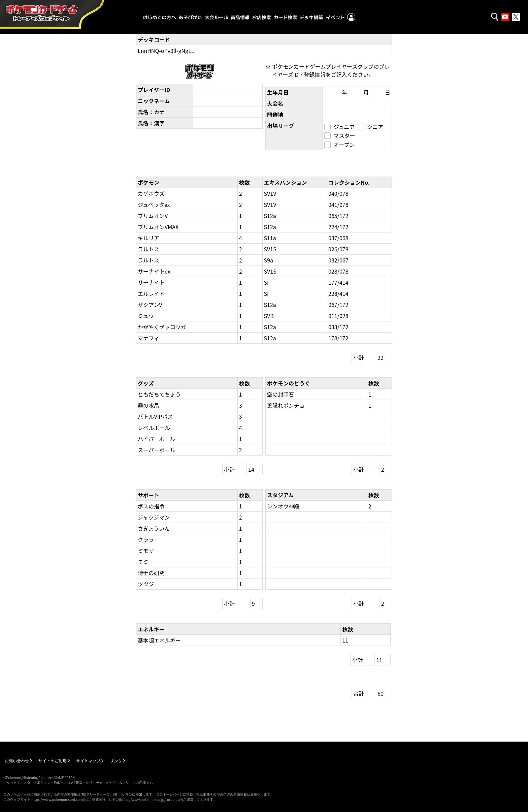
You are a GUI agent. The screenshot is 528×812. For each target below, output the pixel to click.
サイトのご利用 (53, 761)
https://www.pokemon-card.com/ (58, 799)
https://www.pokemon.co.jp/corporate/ (151, 799)
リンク (116, 761)
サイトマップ (88, 761)
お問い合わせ (17, 761)
